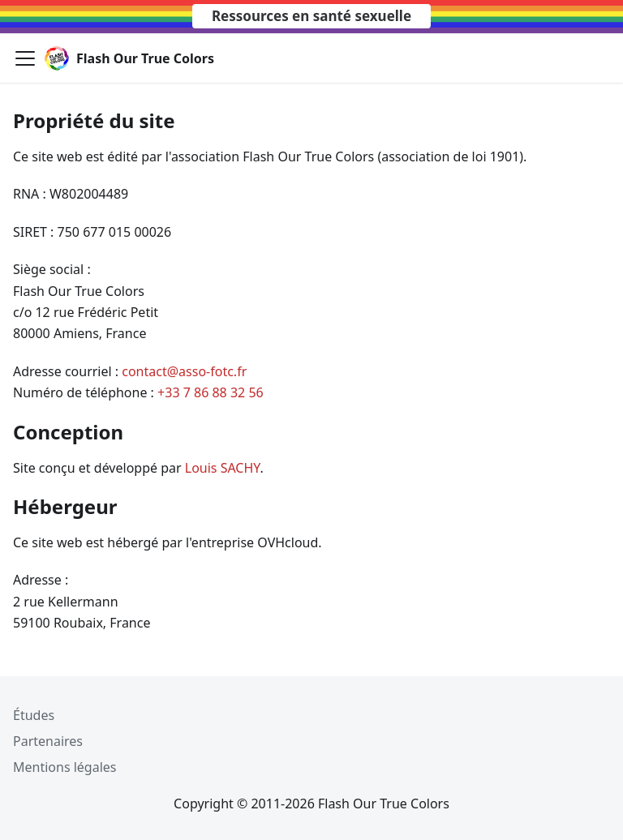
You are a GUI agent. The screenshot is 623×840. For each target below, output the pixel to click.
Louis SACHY (223, 468)
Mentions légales (65, 767)
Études (34, 715)
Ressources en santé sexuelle (311, 16)
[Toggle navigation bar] (25, 58)
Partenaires (48, 741)
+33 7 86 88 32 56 (211, 392)
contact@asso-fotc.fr (184, 371)
